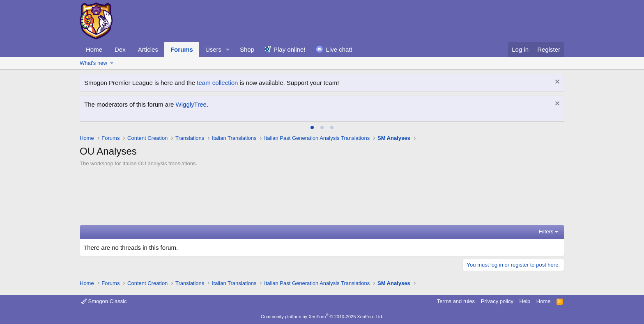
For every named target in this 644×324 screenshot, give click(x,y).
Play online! (290, 49)
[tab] (312, 128)
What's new (93, 63)
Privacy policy (497, 301)
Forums (182, 49)
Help (525, 301)
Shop (247, 49)
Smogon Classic (104, 301)
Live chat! (339, 49)
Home (94, 49)
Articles (148, 49)
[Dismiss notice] (556, 83)
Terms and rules (456, 301)
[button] (228, 49)
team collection (217, 83)
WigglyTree (191, 104)
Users (213, 49)
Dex (120, 49)
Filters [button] (546, 232)
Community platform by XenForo (322, 317)
